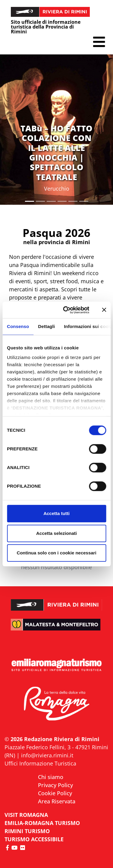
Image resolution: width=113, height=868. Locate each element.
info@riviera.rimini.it (47, 755)
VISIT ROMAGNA (26, 815)
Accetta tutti (56, 513)
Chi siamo (51, 777)
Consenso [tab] (18, 326)
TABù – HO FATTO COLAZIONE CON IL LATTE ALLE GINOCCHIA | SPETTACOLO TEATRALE (56, 153)
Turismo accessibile (34, 839)
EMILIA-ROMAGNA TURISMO (42, 823)
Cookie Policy (55, 793)
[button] (99, 42)
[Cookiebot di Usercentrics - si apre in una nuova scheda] (66, 310)
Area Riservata (57, 801)
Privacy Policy (55, 785)
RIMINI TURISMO (27, 831)
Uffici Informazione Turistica (40, 763)
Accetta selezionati (56, 533)
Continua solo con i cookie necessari (56, 553)
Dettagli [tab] (46, 326)
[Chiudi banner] (104, 310)
